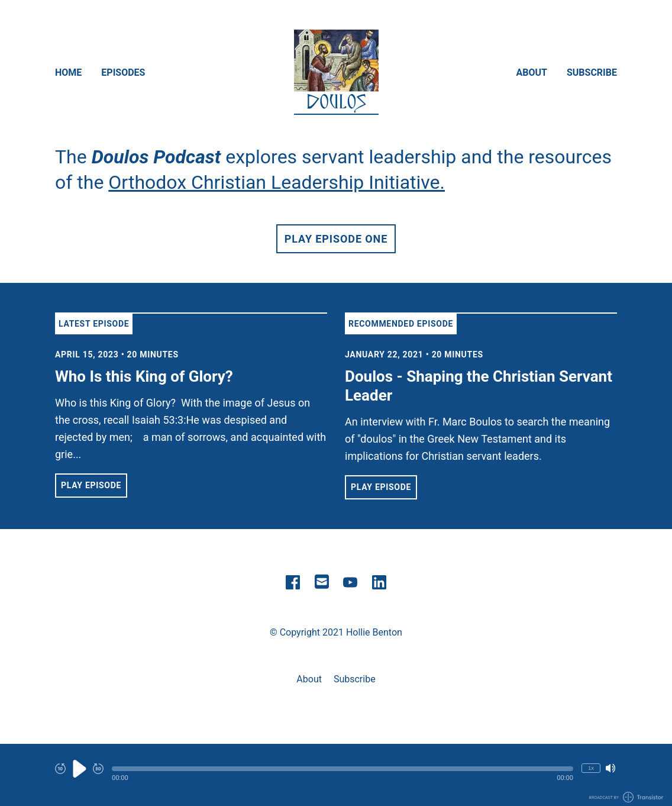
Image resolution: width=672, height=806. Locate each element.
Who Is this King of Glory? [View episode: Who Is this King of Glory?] (144, 376)
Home (68, 72)
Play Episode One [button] (336, 239)
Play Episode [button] (91, 485)
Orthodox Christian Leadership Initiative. (277, 182)
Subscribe (592, 72)
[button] (343, 769)
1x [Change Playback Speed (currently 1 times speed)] (591, 768)
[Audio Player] (336, 775)
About (532, 72)
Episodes (123, 72)
